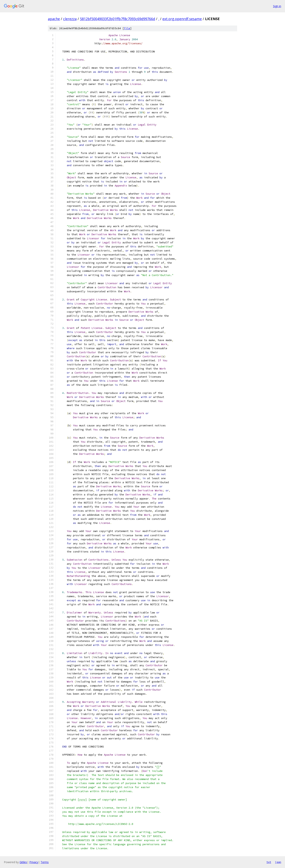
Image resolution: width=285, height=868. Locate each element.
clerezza (70, 19)
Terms (45, 862)
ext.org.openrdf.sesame (182, 19)
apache (54, 19)
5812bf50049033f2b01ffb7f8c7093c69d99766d (117, 19)
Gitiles (23, 862)
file (127, 28)
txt (269, 862)
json (278, 862)
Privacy (34, 862)
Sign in (277, 6)
